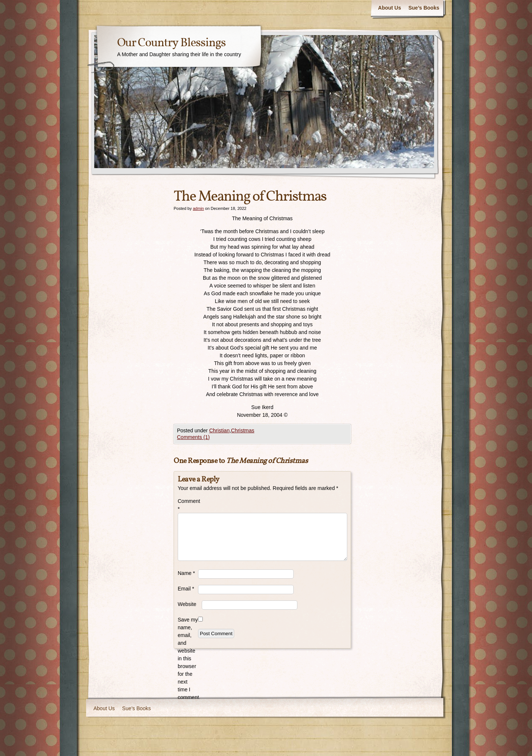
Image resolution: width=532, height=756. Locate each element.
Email (186, 589)
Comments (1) (193, 437)
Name (186, 573)
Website (187, 604)
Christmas (243, 430)
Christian (219, 430)
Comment (188, 505)
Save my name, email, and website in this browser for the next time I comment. (188, 658)
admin (198, 208)
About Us (389, 8)
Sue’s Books (424, 8)
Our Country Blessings (171, 43)
